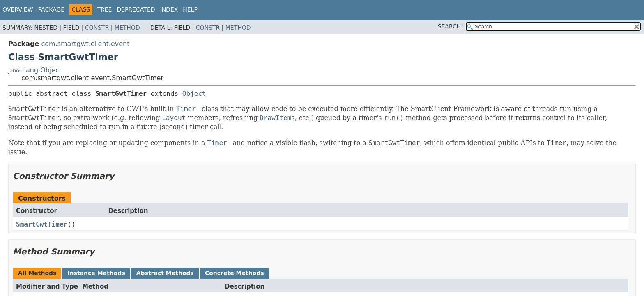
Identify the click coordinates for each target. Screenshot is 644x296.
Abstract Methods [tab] (165, 273)
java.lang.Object (35, 70)
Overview (18, 9)
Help (190, 9)
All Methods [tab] (37, 273)
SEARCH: (450, 26)
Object (194, 94)
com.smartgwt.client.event (85, 44)
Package (52, 9)
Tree (104, 9)
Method (127, 28)
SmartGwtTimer (42, 224)
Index (169, 9)
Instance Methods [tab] (96, 273)
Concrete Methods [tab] (235, 273)
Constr (97, 28)
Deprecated (136, 9)
